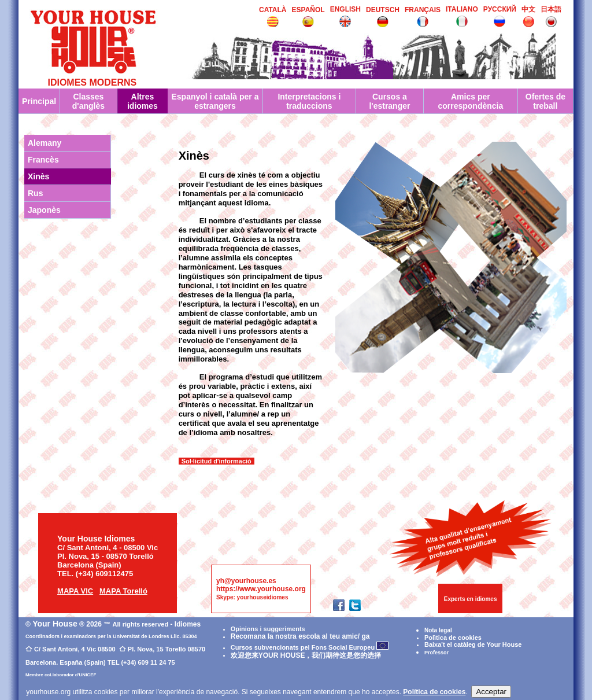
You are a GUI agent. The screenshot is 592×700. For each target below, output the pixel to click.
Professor (436, 653)
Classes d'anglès (88, 101)
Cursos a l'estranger (389, 101)
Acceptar (491, 692)
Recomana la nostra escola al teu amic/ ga (300, 636)
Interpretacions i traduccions (309, 101)
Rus (35, 193)
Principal (39, 101)
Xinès (38, 176)
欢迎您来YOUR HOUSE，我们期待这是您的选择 (306, 655)
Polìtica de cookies (453, 638)
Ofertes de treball (545, 101)
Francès (43, 160)
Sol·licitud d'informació (217, 461)
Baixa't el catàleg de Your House (473, 644)
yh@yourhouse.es (246, 581)
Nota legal (438, 630)
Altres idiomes (143, 101)
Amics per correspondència (470, 101)
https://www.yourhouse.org (261, 589)
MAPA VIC (75, 591)
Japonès (44, 210)
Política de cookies (434, 692)
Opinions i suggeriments (268, 629)
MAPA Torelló (123, 591)
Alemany (45, 143)
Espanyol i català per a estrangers (215, 101)
